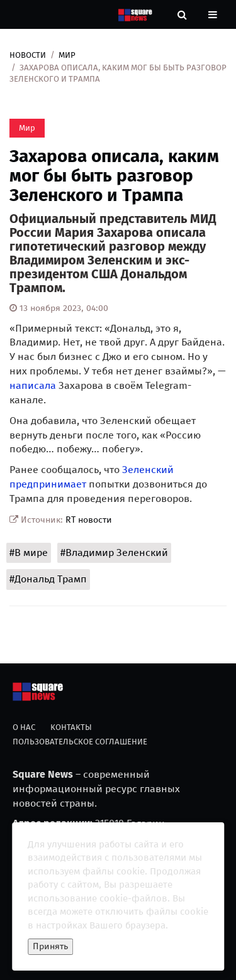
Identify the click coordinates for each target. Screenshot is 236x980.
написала (33, 385)
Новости (28, 55)
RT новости (89, 520)
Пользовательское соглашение (80, 742)
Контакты (71, 727)
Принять (50, 946)
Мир (67, 55)
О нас (24, 727)
